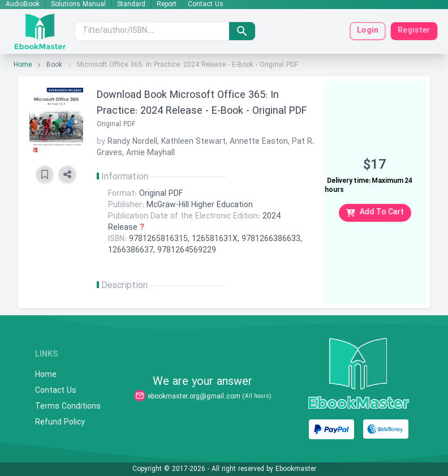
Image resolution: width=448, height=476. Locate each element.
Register (414, 31)
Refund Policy (60, 423)
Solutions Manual (78, 5)
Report (167, 5)
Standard (131, 5)
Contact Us (206, 5)
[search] (242, 31)
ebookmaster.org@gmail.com (194, 397)
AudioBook (23, 5)
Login (368, 31)
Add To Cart (375, 213)
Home (23, 65)
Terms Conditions (68, 407)
